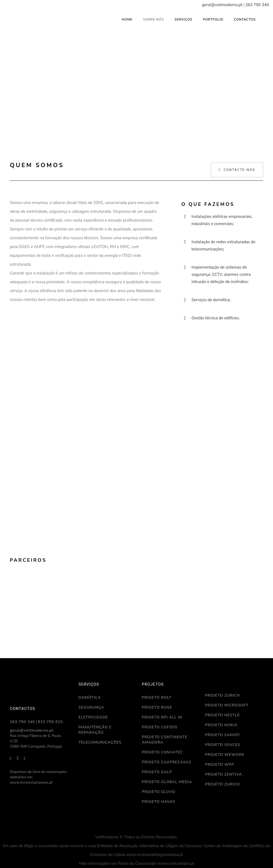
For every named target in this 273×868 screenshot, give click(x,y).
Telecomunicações (100, 742)
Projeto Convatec (162, 752)
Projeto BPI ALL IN (162, 717)
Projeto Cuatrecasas (166, 762)
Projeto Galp (157, 772)
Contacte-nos (237, 170)
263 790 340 (257, 5)
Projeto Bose (157, 707)
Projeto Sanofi (223, 735)
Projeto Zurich (223, 695)
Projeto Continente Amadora (165, 740)
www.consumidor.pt (176, 863)
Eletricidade (93, 717)
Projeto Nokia (221, 725)
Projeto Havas (158, 802)
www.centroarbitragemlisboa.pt (155, 855)
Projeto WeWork (225, 755)
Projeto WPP (220, 765)
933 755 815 (50, 722)
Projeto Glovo (159, 792)
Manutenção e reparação (95, 730)
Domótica (90, 698)
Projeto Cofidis (160, 727)
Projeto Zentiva (224, 774)
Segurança (91, 707)
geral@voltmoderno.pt (222, 5)
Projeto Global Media (167, 782)
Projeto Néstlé (223, 715)
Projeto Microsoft (227, 705)
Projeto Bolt (157, 698)
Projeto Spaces (223, 745)
